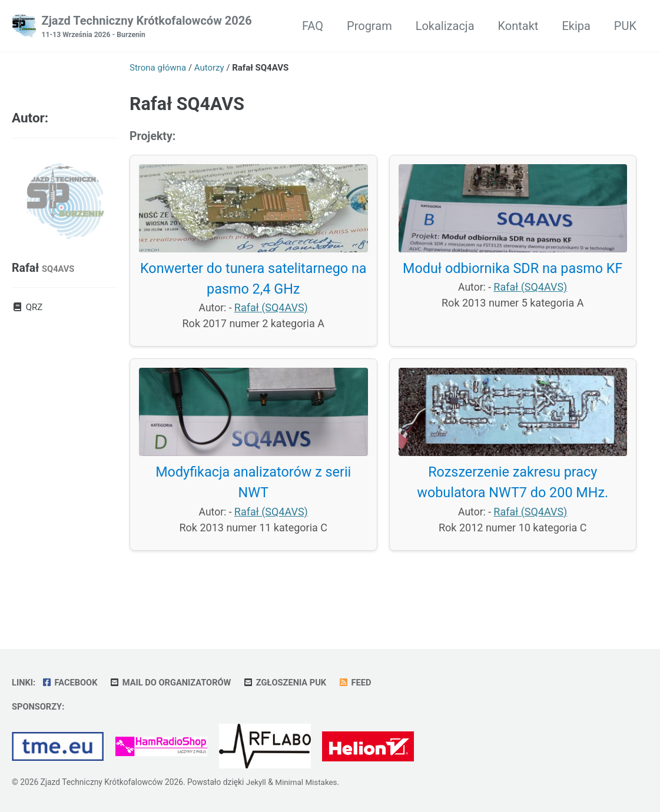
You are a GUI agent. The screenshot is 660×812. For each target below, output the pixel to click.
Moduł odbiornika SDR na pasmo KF (513, 271)
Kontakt (518, 26)
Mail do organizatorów (174, 682)
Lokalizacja (445, 26)
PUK (625, 26)
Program (369, 26)
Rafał (44, 268)
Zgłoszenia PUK (291, 682)
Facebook (70, 682)
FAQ (313, 26)
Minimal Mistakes (307, 782)
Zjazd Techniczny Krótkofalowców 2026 (147, 27)
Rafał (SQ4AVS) (272, 310)
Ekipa (576, 26)
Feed (362, 682)
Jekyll (256, 782)
